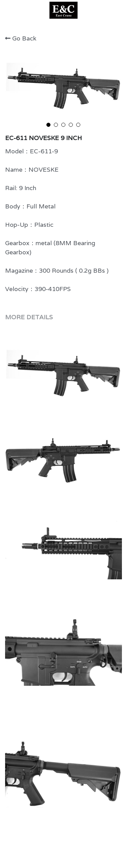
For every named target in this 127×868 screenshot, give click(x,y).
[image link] (63, 10)
